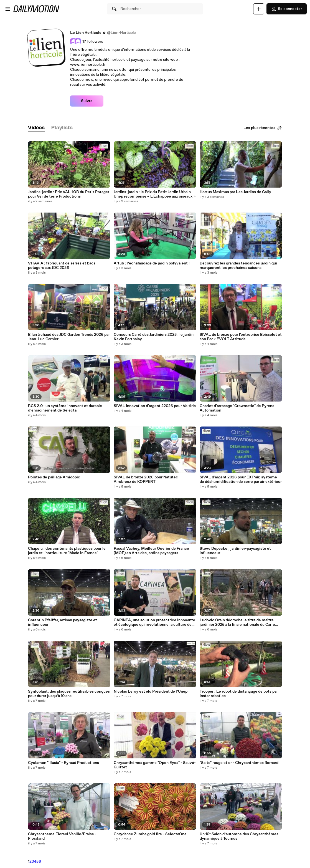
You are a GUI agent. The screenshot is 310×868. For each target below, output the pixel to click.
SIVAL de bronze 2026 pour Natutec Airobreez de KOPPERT (146, 480)
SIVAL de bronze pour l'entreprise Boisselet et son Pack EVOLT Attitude (241, 337)
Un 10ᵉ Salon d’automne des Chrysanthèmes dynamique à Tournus (239, 836)
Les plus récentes (263, 128)
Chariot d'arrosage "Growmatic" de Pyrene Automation (237, 408)
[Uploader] (259, 9)
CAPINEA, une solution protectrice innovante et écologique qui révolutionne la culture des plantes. (154, 622)
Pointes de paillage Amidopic (54, 477)
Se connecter (287, 9)
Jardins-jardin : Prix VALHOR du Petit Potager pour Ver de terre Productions (69, 194)
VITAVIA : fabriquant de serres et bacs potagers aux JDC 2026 (62, 266)
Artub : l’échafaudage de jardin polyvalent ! (152, 263)
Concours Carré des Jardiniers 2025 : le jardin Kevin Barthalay (154, 337)
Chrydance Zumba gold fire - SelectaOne (150, 834)
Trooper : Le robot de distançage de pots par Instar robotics (239, 694)
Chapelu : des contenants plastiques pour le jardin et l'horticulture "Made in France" (67, 551)
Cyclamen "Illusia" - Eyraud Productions (63, 763)
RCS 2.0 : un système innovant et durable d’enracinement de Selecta (65, 408)
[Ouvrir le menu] (8, 9)
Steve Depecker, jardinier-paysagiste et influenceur (235, 551)
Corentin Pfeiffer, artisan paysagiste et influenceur (63, 622)
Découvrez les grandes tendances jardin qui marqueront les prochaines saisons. (238, 266)
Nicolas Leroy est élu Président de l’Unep (151, 692)
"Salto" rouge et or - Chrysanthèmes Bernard (239, 763)
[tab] (36, 128)
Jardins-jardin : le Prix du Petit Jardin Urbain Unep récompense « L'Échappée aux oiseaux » (155, 194)
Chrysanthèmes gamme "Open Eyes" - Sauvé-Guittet (155, 765)
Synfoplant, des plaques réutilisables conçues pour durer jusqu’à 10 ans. (69, 694)
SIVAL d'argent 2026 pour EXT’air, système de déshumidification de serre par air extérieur (241, 480)
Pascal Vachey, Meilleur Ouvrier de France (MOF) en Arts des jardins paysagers (151, 551)
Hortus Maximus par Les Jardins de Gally (235, 192)
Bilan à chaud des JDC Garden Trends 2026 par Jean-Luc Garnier (69, 337)
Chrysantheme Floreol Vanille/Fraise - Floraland (62, 836)
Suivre (87, 101)
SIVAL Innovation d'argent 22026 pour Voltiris (155, 406)
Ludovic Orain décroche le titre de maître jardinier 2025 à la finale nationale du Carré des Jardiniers (237, 622)
